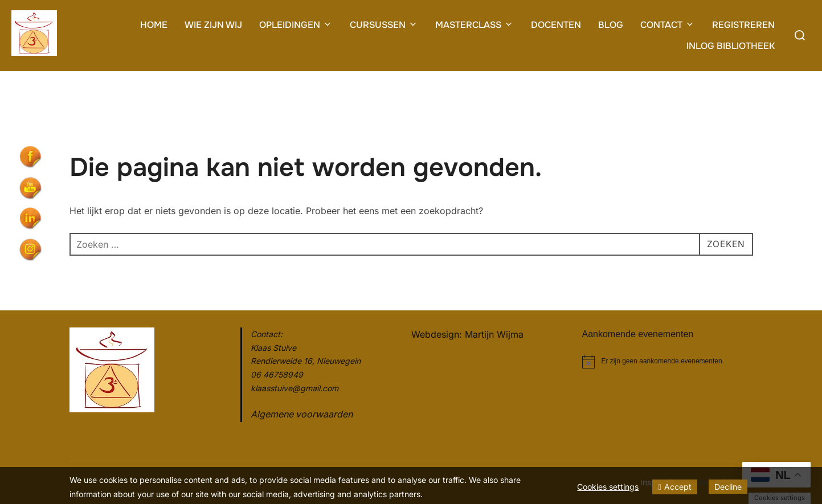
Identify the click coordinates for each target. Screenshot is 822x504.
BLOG (611, 25)
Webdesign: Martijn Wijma (467, 334)
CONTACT (668, 25)
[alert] (668, 362)
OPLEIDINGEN (296, 25)
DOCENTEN (556, 25)
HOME (154, 25)
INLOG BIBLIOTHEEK (731, 46)
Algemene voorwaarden (302, 414)
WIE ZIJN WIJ (213, 25)
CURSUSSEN (384, 25)
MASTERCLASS (475, 25)
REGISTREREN (743, 25)
